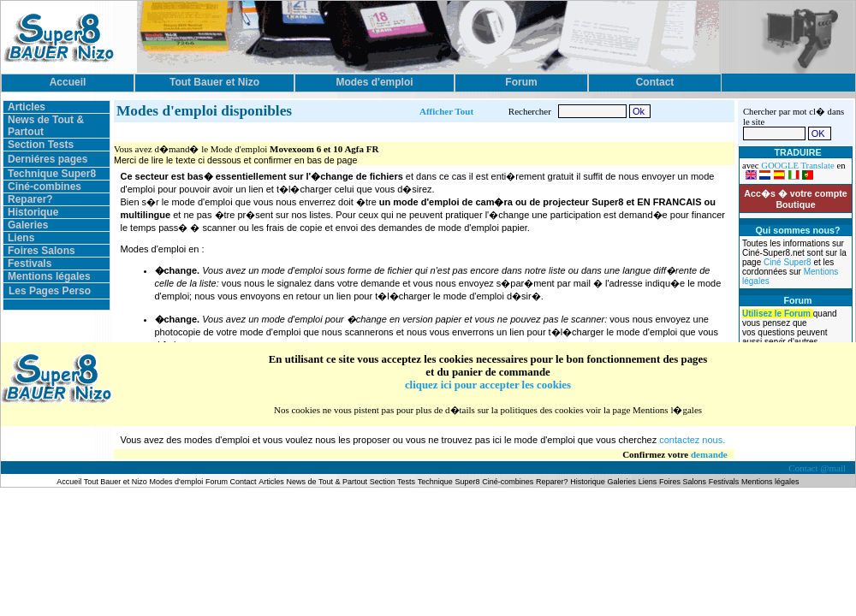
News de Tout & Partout (327, 482)
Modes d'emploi (177, 482)
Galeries (28, 225)
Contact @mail (818, 468)
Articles (27, 107)
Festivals (30, 264)
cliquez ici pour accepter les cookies (488, 385)
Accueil (70, 482)
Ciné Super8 (788, 262)
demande (709, 454)
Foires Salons (42, 251)
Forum (218, 482)
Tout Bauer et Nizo (116, 482)
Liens (21, 238)
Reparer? (30, 199)
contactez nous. (692, 440)
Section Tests (41, 145)
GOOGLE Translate (798, 166)
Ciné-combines (45, 187)
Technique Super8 (52, 174)
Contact (244, 482)
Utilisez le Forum (778, 314)
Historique (33, 212)
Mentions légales (49, 276)
